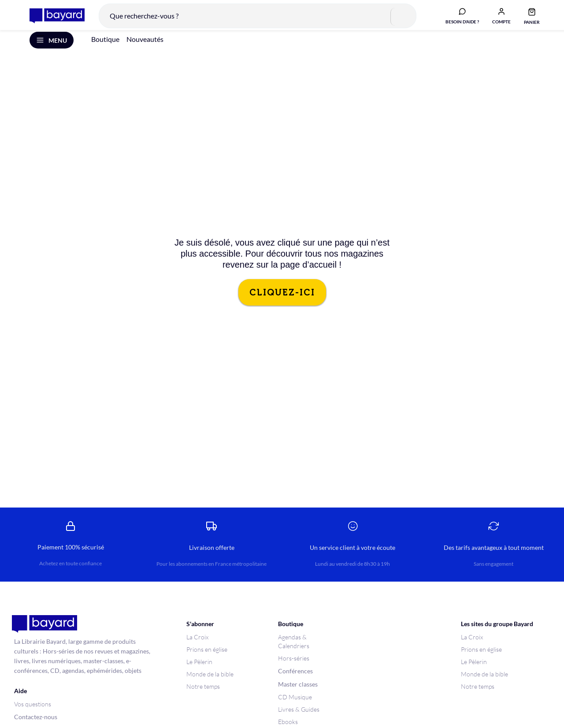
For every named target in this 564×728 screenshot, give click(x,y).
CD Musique (295, 706)
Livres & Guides (299, 718)
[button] (497, 19)
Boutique (105, 48)
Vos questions (33, 713)
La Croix (197, 646)
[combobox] (253, 19)
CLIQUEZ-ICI (282, 301)
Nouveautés (145, 48)
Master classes (298, 693)
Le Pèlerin (199, 670)
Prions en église (207, 658)
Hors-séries (294, 667)
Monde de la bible (210, 683)
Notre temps (203, 695)
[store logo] (52, 19)
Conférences (295, 680)
